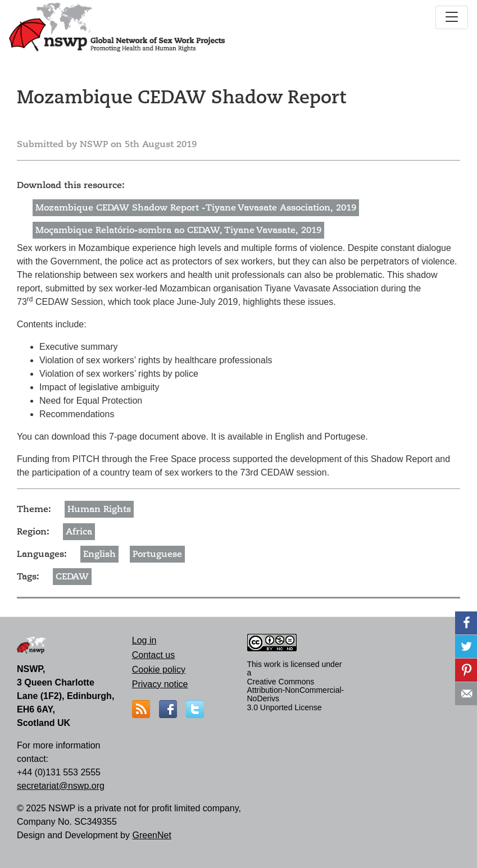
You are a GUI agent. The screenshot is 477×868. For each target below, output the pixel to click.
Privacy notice (160, 684)
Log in (144, 640)
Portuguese (157, 554)
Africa (79, 532)
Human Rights (99, 509)
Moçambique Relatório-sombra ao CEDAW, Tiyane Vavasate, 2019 (178, 230)
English (99, 554)
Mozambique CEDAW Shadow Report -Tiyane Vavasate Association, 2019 (196, 208)
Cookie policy (159, 670)
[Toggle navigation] (452, 17)
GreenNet (151, 835)
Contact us (153, 655)
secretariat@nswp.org (61, 786)
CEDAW (72, 577)
